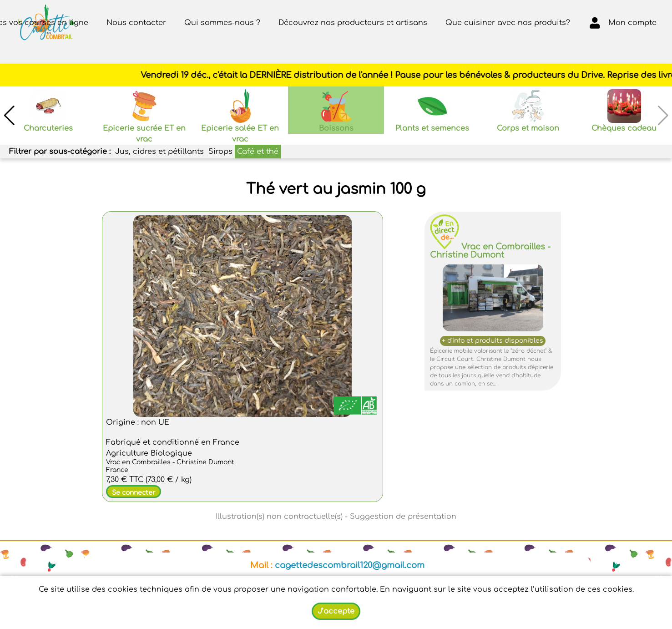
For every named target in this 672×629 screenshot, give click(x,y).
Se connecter (134, 493)
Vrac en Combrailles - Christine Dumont (490, 251)
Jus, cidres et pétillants (159, 152)
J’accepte (336, 611)
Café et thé (258, 152)
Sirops (220, 152)
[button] (9, 116)
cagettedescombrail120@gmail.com (350, 565)
